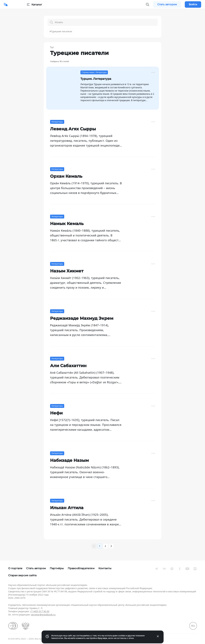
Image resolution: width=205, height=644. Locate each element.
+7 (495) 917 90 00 (40, 611)
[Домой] (6, 4)
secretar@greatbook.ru (43, 615)
